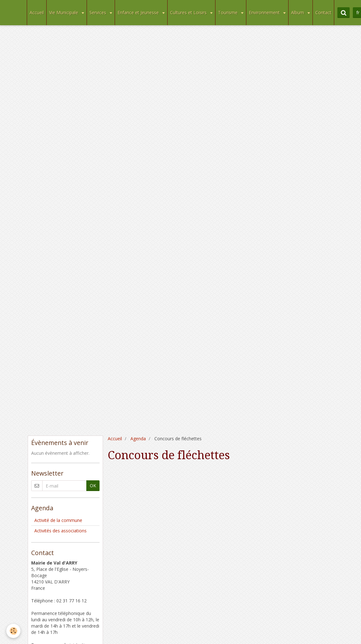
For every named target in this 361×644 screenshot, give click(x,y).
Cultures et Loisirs (189, 12)
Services (98, 12)
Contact (323, 12)
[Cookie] (13, 631)
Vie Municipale (64, 12)
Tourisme (228, 12)
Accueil (37, 12)
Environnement (265, 12)
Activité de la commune (58, 520)
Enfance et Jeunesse (139, 12)
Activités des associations (60, 531)
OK (93, 486)
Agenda (138, 439)
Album (298, 12)
